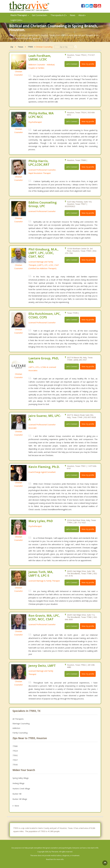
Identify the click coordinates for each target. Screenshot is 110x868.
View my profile (88, 64)
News (73, 15)
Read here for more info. (55, 859)
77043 (15, 765)
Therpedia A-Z (59, 15)
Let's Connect (72, 64)
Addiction (16, 728)
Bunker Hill (17, 794)
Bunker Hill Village (20, 799)
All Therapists (18, 719)
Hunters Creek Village (21, 789)
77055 (30, 47)
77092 (15, 755)
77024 (15, 751)
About (82, 15)
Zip (12, 47)
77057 (15, 760)
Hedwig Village (18, 783)
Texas (20, 47)
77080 (15, 746)
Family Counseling (20, 733)
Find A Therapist (20, 15)
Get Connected (40, 15)
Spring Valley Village (21, 778)
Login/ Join (16, 20)
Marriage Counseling (21, 724)
